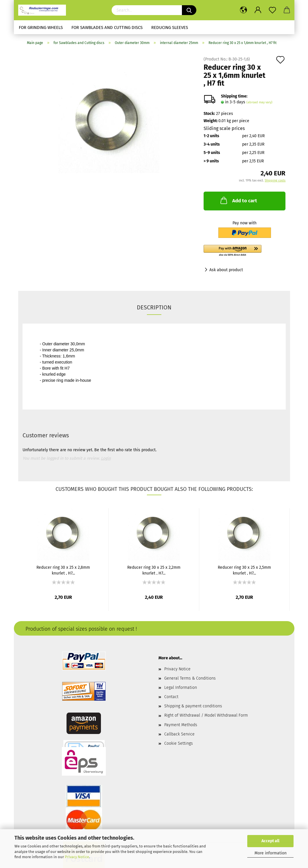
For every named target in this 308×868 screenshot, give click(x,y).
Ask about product (226, 270)
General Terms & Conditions (190, 678)
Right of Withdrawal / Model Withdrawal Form (206, 715)
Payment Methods (181, 725)
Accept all (270, 841)
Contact (171, 697)
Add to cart (238, 200)
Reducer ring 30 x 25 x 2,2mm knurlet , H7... (154, 570)
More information (271, 853)
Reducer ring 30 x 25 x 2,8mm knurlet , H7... (63, 570)
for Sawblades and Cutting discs (107, 27)
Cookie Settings (179, 743)
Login (106, 458)
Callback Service (179, 734)
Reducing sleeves (170, 27)
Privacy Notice (77, 857)
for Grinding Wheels (41, 27)
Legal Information (181, 688)
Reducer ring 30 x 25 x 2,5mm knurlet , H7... (244, 570)
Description (154, 307)
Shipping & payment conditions (193, 706)
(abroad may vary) (259, 102)
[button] (245, 251)
